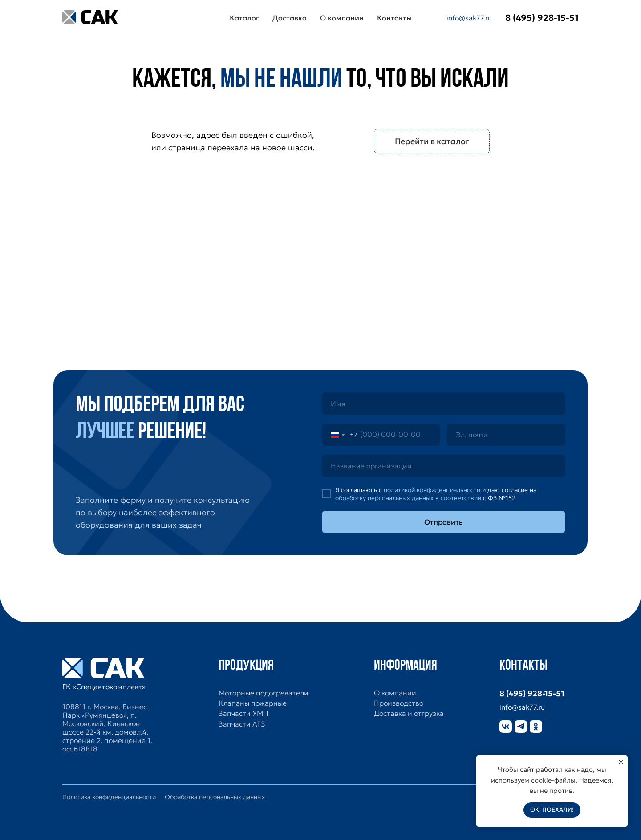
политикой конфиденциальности (432, 490)
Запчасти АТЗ (242, 724)
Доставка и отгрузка (409, 713)
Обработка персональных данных (215, 797)
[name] (444, 404)
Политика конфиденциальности (109, 797)
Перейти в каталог (432, 141)
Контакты (394, 18)
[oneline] (444, 466)
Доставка (290, 18)
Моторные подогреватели (264, 693)
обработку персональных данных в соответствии (408, 498)
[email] (506, 435)
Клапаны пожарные (253, 703)
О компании (342, 18)
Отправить (444, 522)
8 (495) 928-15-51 (532, 693)
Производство (399, 703)
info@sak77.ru (469, 18)
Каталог (244, 18)
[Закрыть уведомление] (621, 762)
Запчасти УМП (243, 713)
